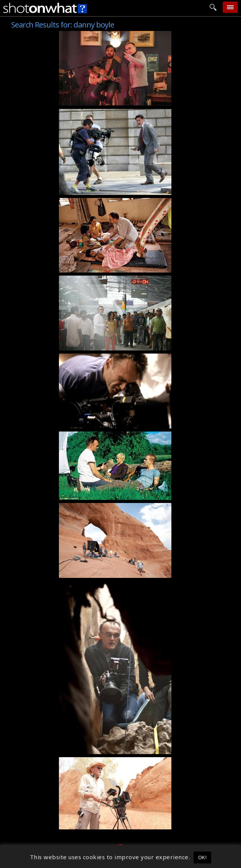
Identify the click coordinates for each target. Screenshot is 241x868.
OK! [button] (203, 857)
